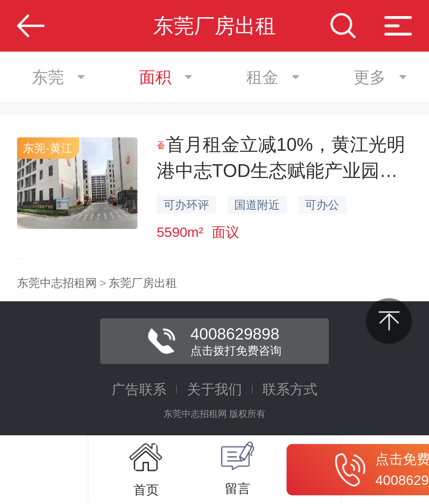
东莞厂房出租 (143, 283)
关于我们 (214, 389)
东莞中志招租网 (57, 283)
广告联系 (139, 389)
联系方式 (290, 389)
